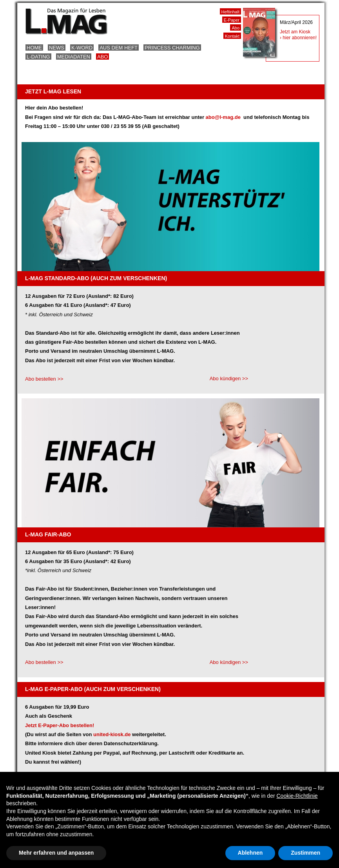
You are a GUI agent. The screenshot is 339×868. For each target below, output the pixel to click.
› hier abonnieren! (298, 38)
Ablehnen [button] (250, 853)
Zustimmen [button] (305, 853)
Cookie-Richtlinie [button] (297, 796)
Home (34, 48)
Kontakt (232, 36)
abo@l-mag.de (224, 117)
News (57, 48)
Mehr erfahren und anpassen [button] (56, 853)
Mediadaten (74, 57)
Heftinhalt (230, 12)
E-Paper (232, 20)
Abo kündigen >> (229, 378)
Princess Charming (172, 48)
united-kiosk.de (112, 734)
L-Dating (38, 57)
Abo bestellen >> (44, 379)
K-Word (82, 48)
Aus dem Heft (119, 48)
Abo (102, 57)
